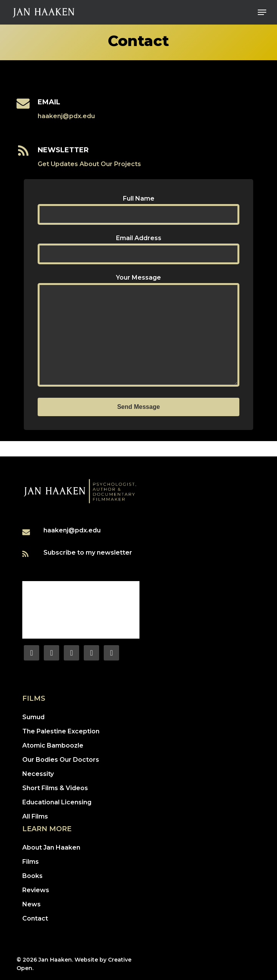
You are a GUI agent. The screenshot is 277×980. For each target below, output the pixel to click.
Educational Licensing (57, 802)
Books (32, 876)
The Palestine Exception (61, 731)
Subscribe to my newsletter (88, 553)
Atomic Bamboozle (53, 745)
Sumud (33, 717)
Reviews (36, 890)
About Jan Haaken (51, 847)
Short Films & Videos (55, 788)
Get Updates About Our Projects (89, 164)
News (32, 904)
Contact (35, 918)
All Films (35, 816)
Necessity (38, 774)
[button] (262, 12)
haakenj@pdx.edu (66, 116)
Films (31, 862)
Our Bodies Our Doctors (61, 760)
